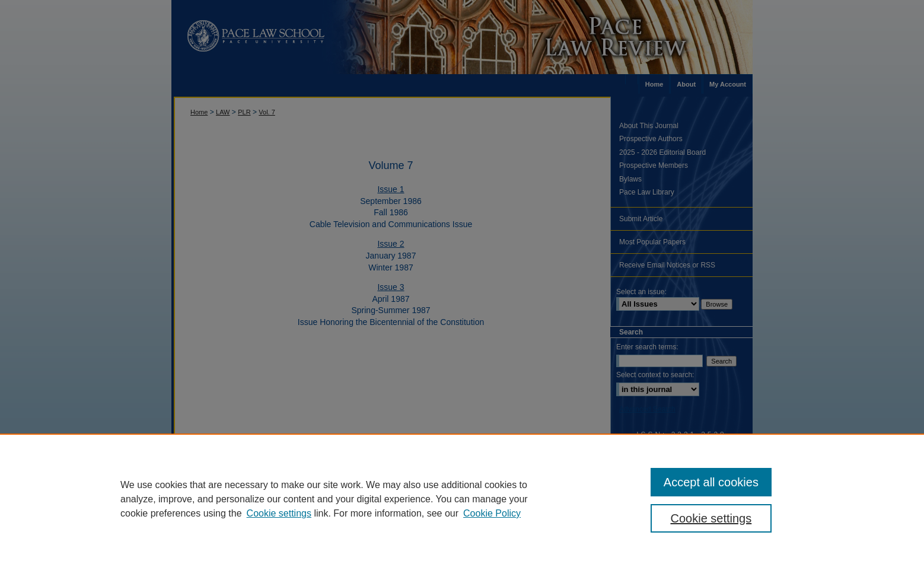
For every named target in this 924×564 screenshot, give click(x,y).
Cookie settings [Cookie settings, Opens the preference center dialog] (711, 518)
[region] (462, 499)
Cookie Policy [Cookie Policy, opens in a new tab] (492, 513)
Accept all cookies (711, 482)
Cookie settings (279, 513)
